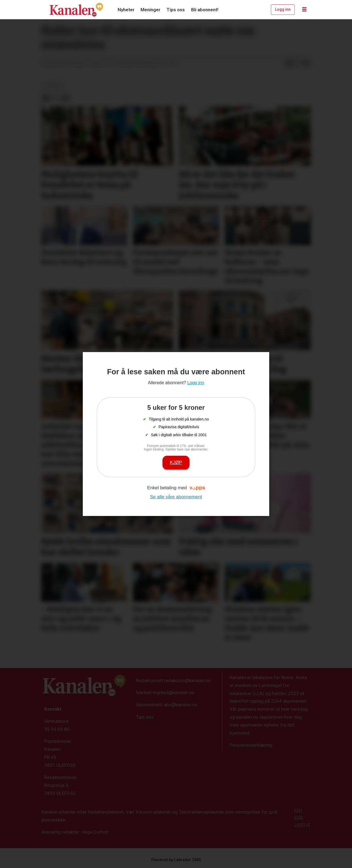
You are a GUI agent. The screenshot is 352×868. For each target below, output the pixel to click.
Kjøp (176, 462)
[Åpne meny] (304, 10)
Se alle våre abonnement (176, 497)
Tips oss (176, 10)
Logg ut (302, 824)
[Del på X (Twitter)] (297, 63)
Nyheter (126, 10)
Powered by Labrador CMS (176, 860)
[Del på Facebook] (288, 63)
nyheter (53, 86)
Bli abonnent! (205, 10)
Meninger (150, 10)
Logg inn (283, 9)
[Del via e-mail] (306, 63)
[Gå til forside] (76, 10)
